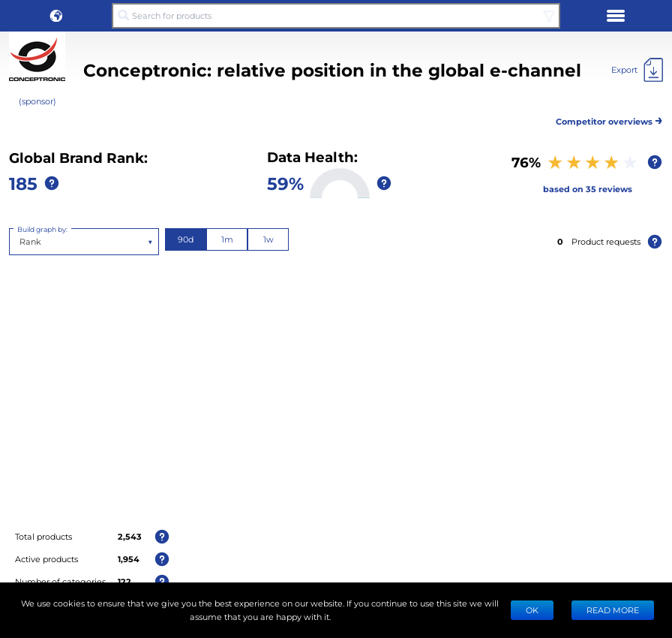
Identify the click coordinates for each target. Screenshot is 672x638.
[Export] (637, 70)
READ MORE (613, 610)
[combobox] (21, 242)
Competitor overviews (609, 119)
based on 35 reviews (588, 189)
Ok (532, 610)
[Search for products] (336, 16)
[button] (56, 16)
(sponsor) (37, 101)
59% (285, 183)
